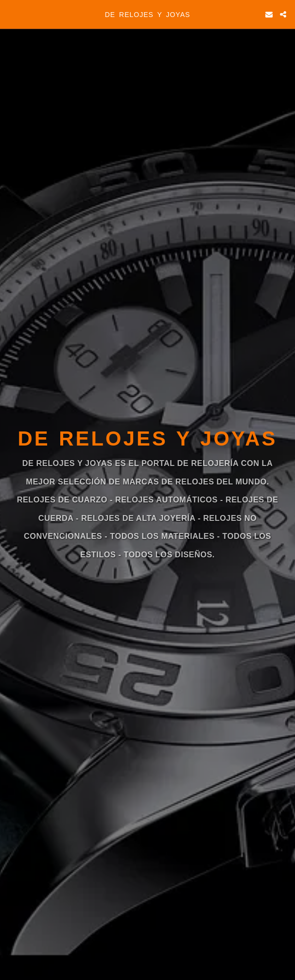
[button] (11, 14)
